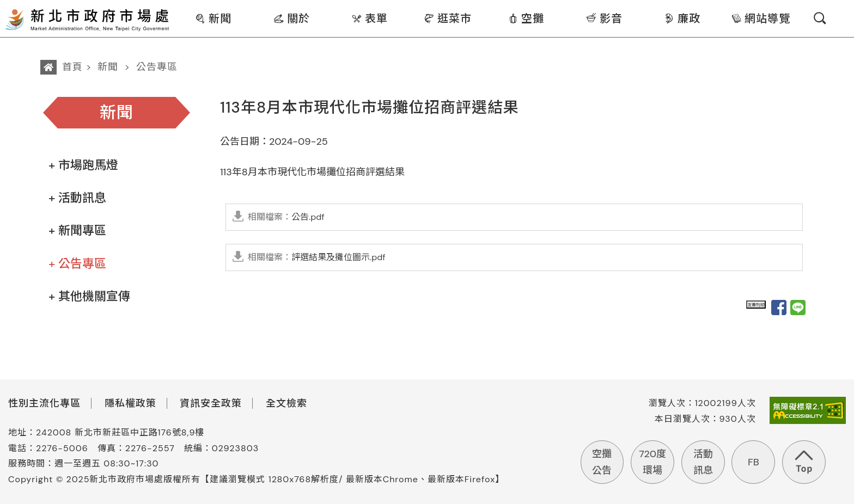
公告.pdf (286, 217)
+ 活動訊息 (77, 198)
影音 (604, 19)
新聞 (213, 19)
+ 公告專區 (77, 264)
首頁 (72, 67)
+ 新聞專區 (77, 231)
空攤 (526, 19)
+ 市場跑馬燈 (83, 165)
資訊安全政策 (211, 403)
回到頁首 (804, 462)
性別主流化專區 (44, 403)
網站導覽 (761, 19)
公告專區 (157, 67)
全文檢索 (286, 403)
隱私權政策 (130, 403)
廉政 (682, 19)
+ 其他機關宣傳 (89, 296)
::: (178, 7)
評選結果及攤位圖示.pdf (317, 257)
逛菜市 (448, 19)
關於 (292, 19)
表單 (370, 19)
